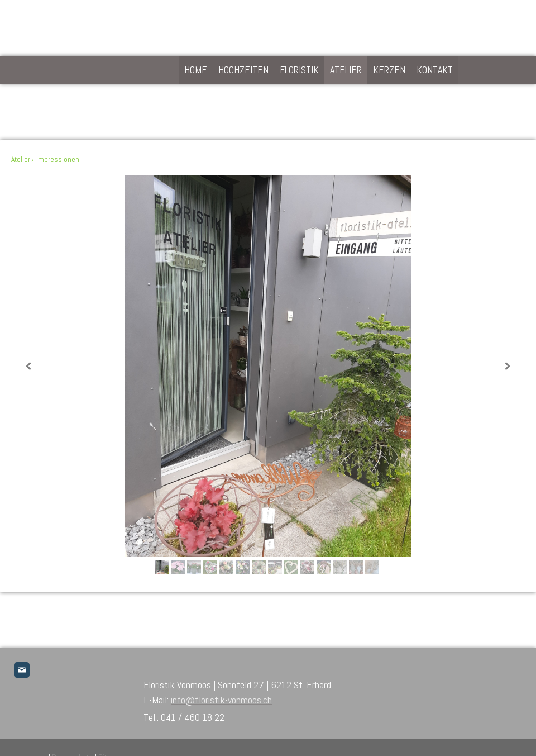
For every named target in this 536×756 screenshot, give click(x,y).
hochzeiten (243, 70)
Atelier (346, 70)
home (196, 70)
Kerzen (389, 70)
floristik (299, 70)
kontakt (435, 70)
